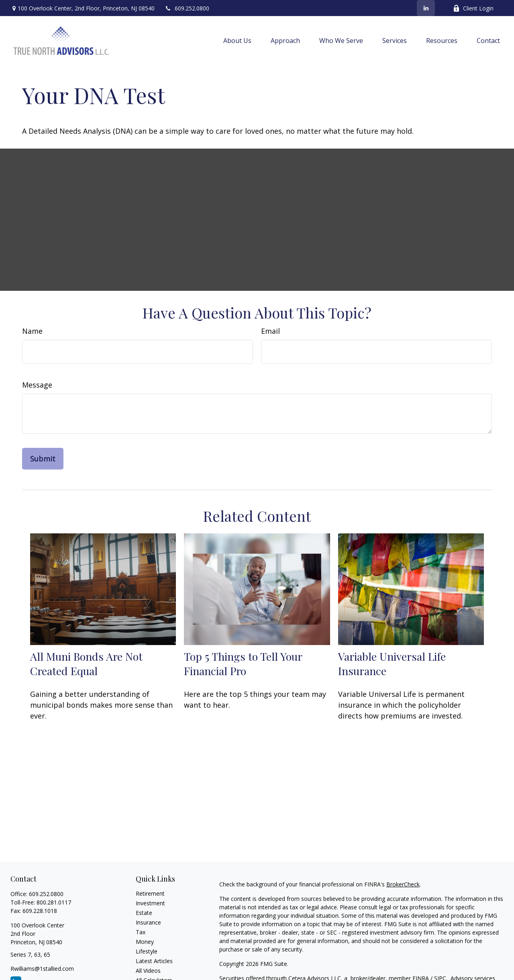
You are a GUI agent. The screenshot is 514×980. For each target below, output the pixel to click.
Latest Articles (154, 961)
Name (32, 331)
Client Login (473, 8)
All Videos (148, 971)
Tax (141, 932)
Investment (150, 903)
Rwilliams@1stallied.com (42, 969)
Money (145, 942)
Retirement (150, 893)
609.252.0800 (187, 8)
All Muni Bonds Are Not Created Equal (86, 664)
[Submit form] (43, 459)
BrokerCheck (403, 884)
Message (37, 385)
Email (270, 331)
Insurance (148, 922)
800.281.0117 (54, 902)
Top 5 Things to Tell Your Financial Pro (243, 664)
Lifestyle (147, 951)
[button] (237, 41)
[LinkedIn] (426, 8)
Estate (144, 913)
